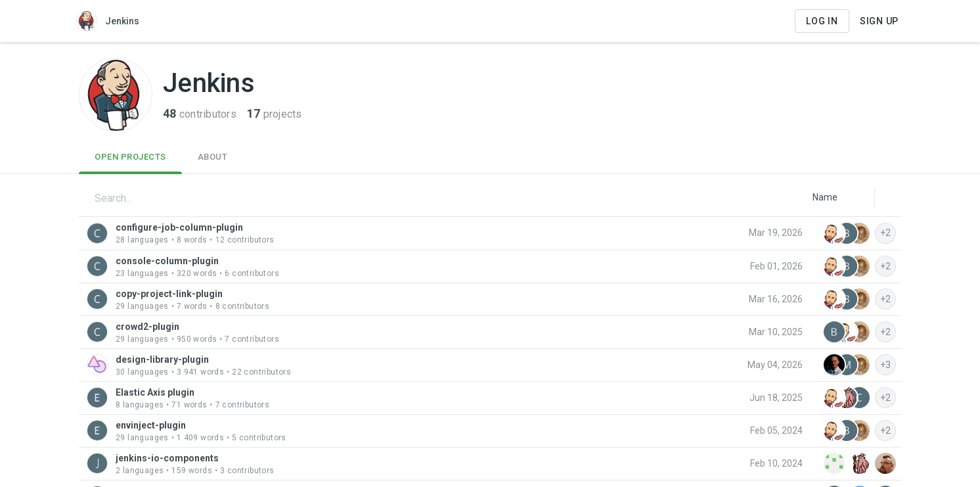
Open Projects (130, 157)
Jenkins (108, 21)
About (213, 157)
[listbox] (825, 197)
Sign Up (879, 21)
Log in (822, 21)
